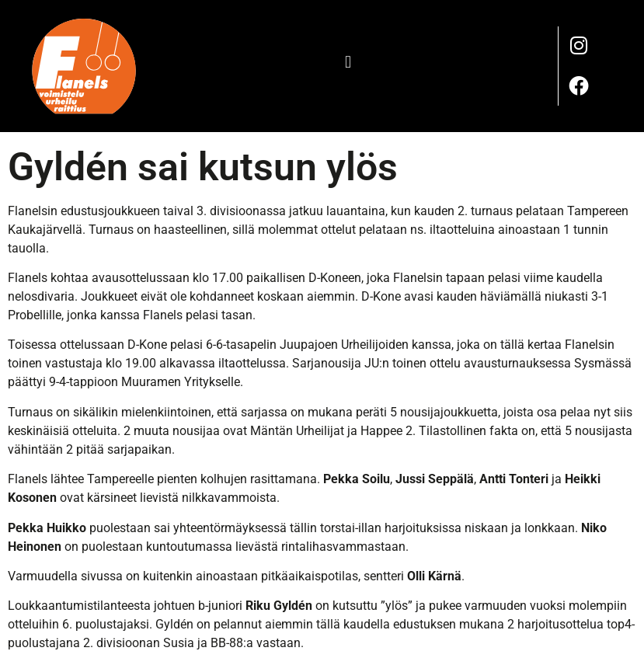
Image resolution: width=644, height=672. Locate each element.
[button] (348, 62)
